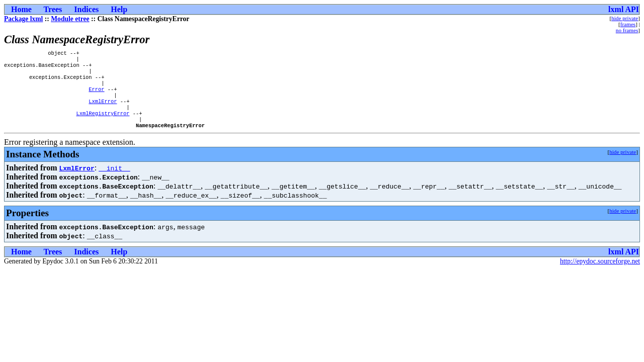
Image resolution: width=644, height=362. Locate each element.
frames (628, 24)
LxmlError (103, 110)
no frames (627, 30)
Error (96, 96)
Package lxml (23, 19)
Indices (86, 9)
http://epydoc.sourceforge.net (600, 274)
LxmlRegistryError (103, 124)
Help (119, 9)
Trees (53, 9)
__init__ (114, 181)
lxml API (624, 9)
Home (21, 9)
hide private (625, 18)
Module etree (70, 19)
